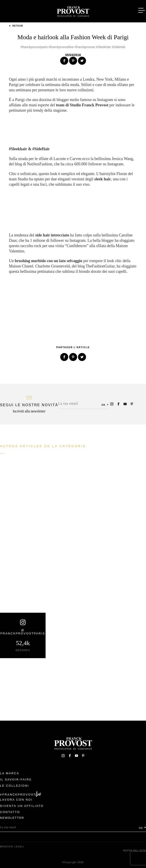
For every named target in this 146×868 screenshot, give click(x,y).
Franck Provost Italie (73, 11)
